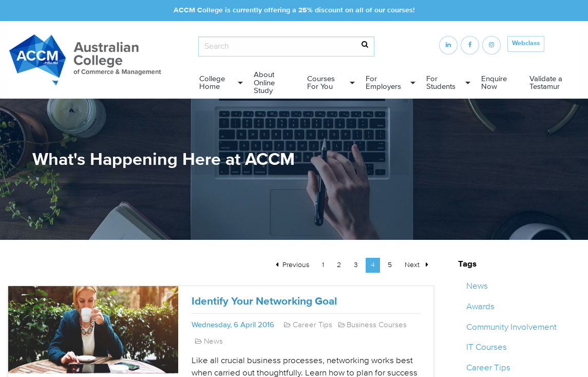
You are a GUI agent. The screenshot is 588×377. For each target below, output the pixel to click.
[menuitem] (218, 83)
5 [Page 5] (390, 265)
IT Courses (487, 347)
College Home (212, 83)
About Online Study (264, 83)
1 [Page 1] (323, 265)
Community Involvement (511, 327)
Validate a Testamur (546, 83)
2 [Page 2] (339, 265)
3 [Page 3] (356, 265)
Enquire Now (494, 83)
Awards (480, 306)
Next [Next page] (419, 264)
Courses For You (321, 83)
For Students (441, 83)
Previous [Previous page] (298, 264)
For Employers (383, 83)
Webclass (526, 43)
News (477, 286)
